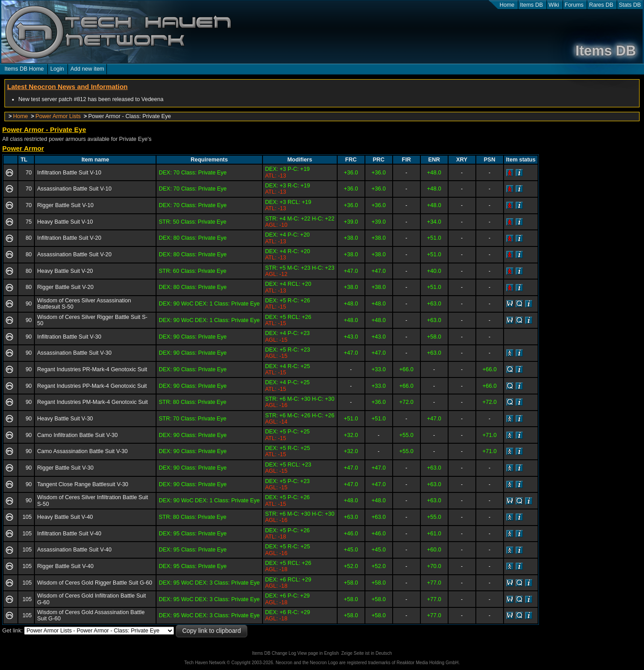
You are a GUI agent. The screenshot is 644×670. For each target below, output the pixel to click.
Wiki (554, 5)
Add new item (87, 69)
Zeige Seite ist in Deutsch (366, 653)
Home (507, 5)
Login (57, 69)
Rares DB (601, 5)
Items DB (532, 5)
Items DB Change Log (274, 653)
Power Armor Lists (58, 116)
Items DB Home (24, 69)
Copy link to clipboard (211, 631)
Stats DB (630, 5)
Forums (574, 5)
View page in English (318, 653)
